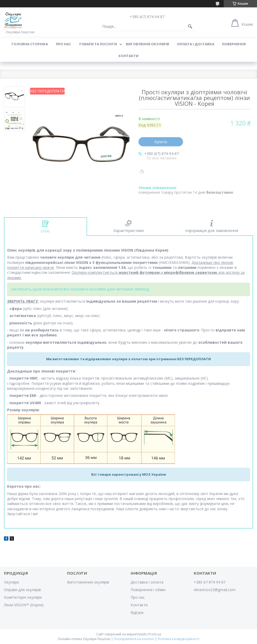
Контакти (128, 56)
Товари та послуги (98, 44)
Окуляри (11, 582)
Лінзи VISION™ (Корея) (24, 605)
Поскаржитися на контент (134, 639)
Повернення (234, 44)
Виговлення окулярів (148, 44)
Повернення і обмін (148, 590)
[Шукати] (190, 26)
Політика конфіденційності (178, 639)
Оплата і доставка (196, 44)
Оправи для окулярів (22, 590)
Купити (161, 142)
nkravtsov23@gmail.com (215, 590)
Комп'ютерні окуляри (23, 597)
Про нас (63, 44)
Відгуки (137, 612)
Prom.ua (155, 634)
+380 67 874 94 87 (210, 582)
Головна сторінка (30, 44)
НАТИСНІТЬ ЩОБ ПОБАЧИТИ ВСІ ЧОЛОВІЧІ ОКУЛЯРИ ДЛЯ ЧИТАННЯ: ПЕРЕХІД (80, 289)
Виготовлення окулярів (88, 582)
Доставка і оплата (147, 582)
